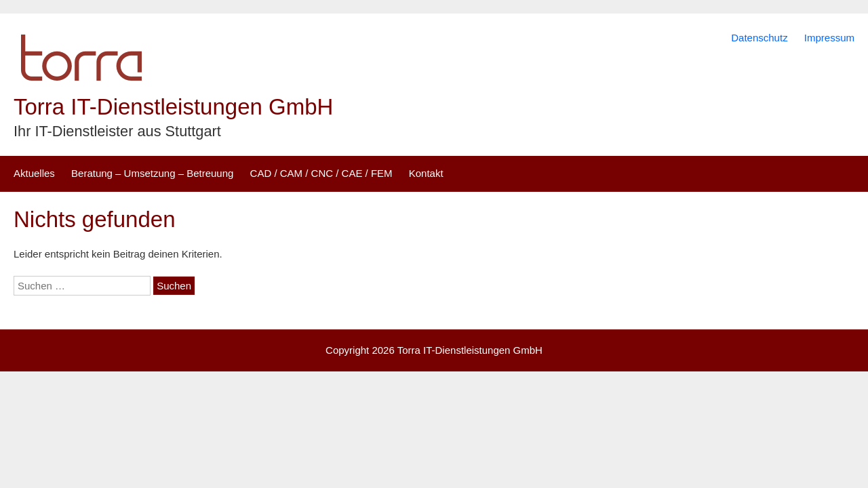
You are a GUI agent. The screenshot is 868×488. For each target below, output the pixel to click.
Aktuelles (34, 173)
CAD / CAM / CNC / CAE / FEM (321, 173)
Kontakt (426, 173)
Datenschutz (759, 38)
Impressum (829, 38)
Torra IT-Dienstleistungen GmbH (173, 107)
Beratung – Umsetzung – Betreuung (152, 173)
